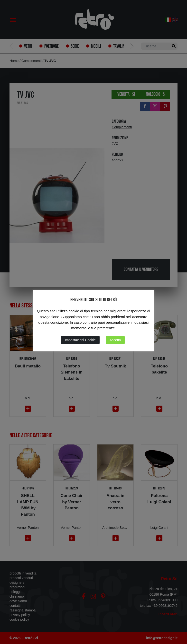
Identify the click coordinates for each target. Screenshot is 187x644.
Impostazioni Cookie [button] (80, 340)
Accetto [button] (115, 340)
